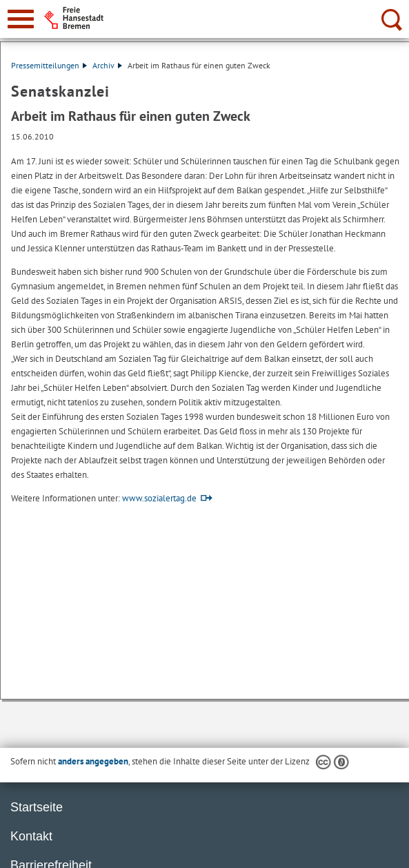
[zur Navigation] (21, 19)
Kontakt (31, 836)
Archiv (107, 65)
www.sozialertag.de (159, 498)
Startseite (37, 807)
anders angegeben (93, 761)
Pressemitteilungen (49, 65)
